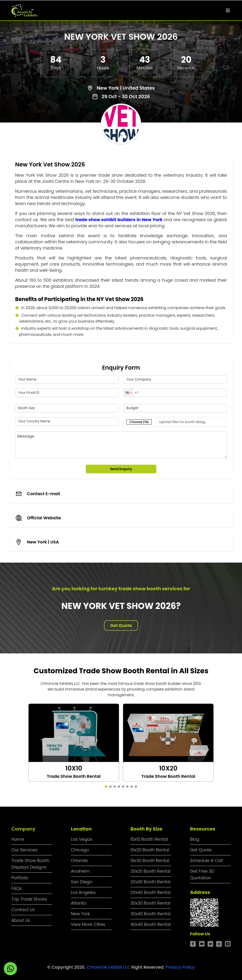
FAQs (17, 888)
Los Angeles (83, 892)
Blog (195, 839)
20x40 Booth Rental (150, 892)
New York (80, 914)
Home (18, 839)
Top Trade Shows (29, 899)
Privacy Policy (180, 967)
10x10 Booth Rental (149, 839)
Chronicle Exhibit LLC (109, 967)
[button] (128, 393)
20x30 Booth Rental (150, 882)
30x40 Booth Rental (150, 914)
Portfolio (20, 878)
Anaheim (80, 871)
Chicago (80, 850)
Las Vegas (82, 839)
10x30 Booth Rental (150, 860)
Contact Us (23, 910)
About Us (21, 920)
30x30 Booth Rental (150, 903)
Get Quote (121, 625)
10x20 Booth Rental (150, 850)
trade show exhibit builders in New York (119, 220)
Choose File (139, 422)
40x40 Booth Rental (151, 924)
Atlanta (78, 903)
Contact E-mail (43, 494)
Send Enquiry (121, 469)
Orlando (79, 860)
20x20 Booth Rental (150, 871)
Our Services (24, 850)
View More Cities (88, 924)
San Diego (82, 882)
